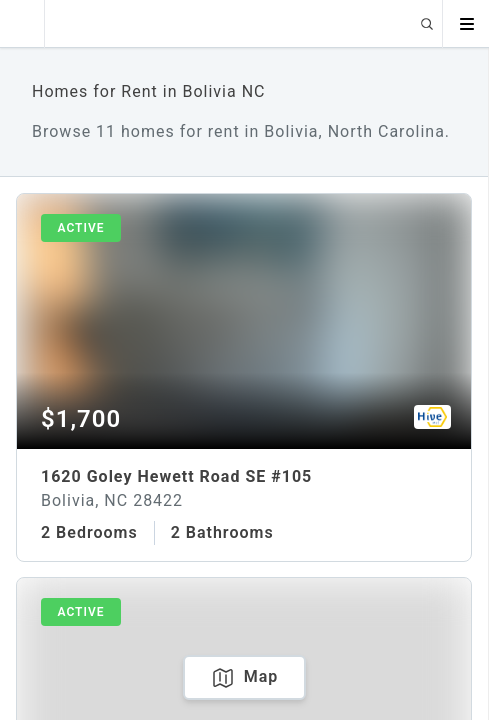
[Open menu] (466, 24)
